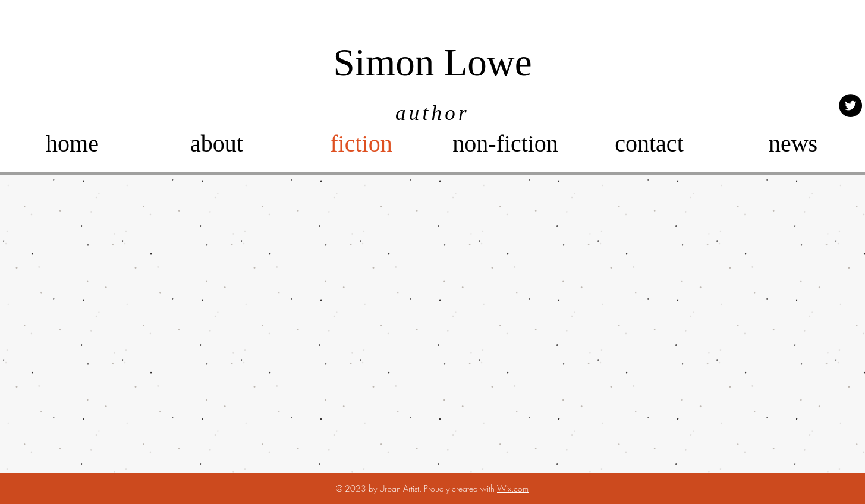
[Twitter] (850, 105)
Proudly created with (460, 488)
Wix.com (513, 488)
